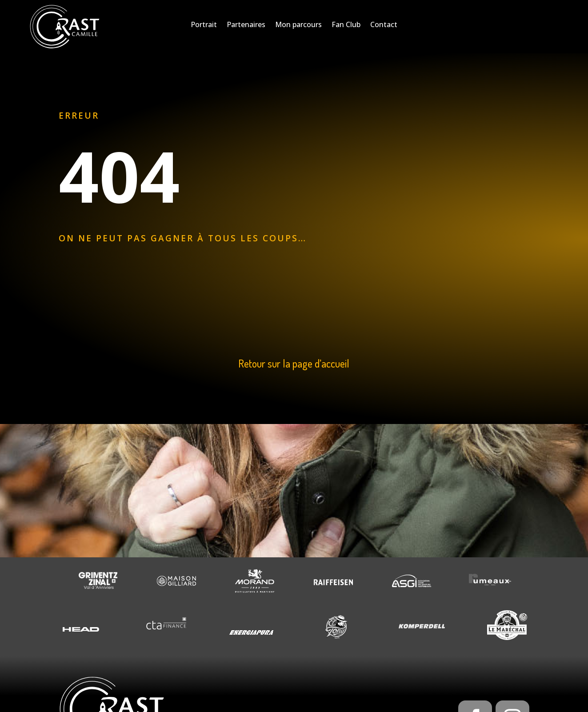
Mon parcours (298, 25)
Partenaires (246, 25)
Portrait (204, 25)
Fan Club (346, 25)
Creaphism (264, 698)
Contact (384, 25)
